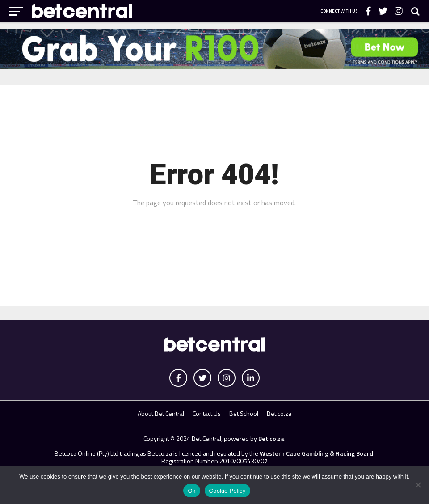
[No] (418, 485)
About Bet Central (161, 413)
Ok (191, 491)
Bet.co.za (279, 413)
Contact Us (207, 413)
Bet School (244, 413)
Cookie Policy (227, 491)
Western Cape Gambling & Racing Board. (316, 453)
